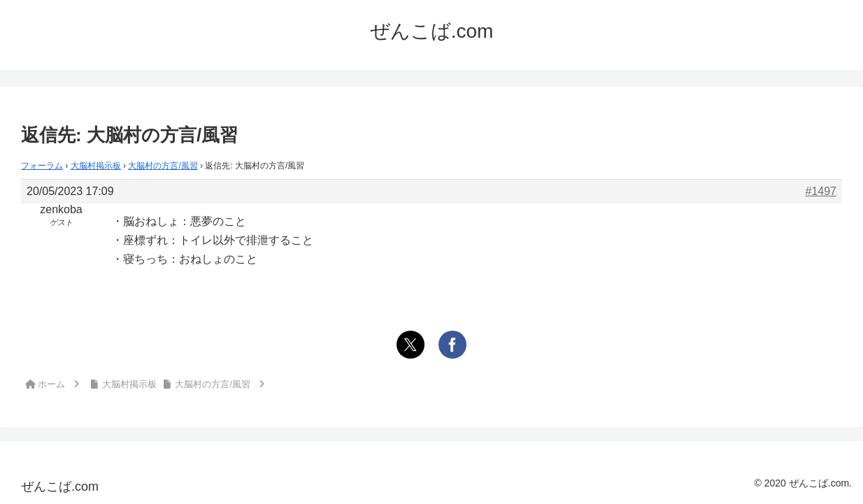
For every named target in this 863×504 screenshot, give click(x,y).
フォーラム (42, 166)
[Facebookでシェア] (452, 345)
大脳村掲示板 (96, 166)
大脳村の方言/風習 (163, 166)
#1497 (821, 191)
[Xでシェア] (411, 345)
